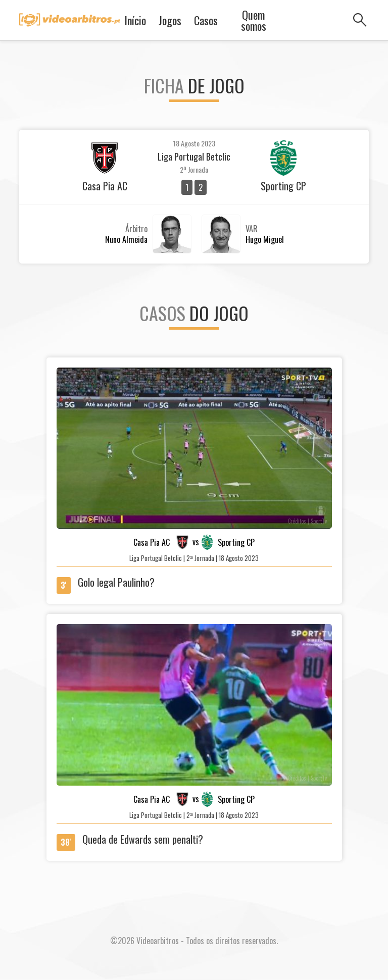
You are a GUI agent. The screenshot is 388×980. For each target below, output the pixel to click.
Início (135, 20)
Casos (206, 20)
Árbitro (136, 229)
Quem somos (254, 20)
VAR (252, 229)
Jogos (170, 20)
